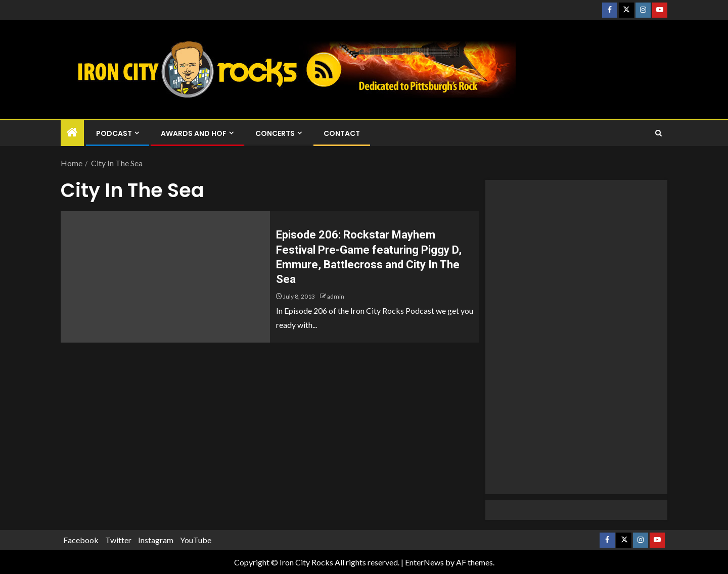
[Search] (658, 133)
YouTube (196, 540)
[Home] (72, 133)
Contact (342, 133)
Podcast (114, 133)
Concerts (275, 133)
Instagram (156, 540)
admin (336, 296)
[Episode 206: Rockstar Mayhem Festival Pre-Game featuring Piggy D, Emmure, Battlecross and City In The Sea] (165, 277)
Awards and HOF (194, 133)
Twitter (118, 540)
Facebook (81, 540)
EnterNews (424, 562)
